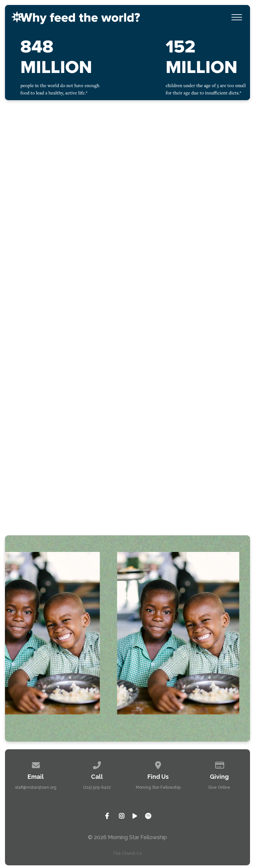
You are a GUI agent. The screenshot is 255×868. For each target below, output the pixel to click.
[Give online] (219, 764)
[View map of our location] (158, 764)
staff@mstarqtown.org (36, 787)
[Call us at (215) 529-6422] (97, 764)
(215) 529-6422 (97, 787)
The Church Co (127, 853)
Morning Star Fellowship (158, 787)
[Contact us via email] (36, 764)
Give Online (219, 787)
